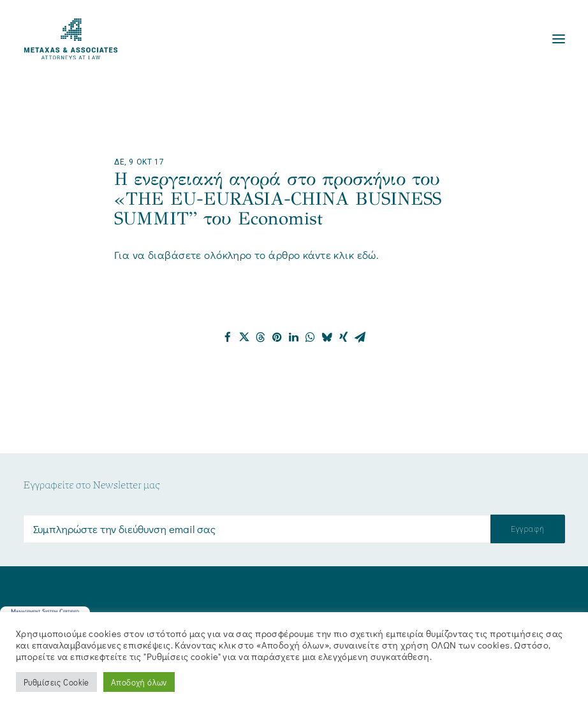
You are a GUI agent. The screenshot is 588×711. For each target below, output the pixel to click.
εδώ (367, 255)
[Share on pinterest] (277, 337)
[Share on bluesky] (327, 337)
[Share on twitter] (244, 337)
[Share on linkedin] (294, 337)
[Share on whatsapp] (311, 337)
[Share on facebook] (228, 337)
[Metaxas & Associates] (71, 39)
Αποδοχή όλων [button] (139, 682)
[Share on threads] (261, 337)
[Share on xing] (344, 337)
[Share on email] (360, 337)
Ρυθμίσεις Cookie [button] (56, 682)
